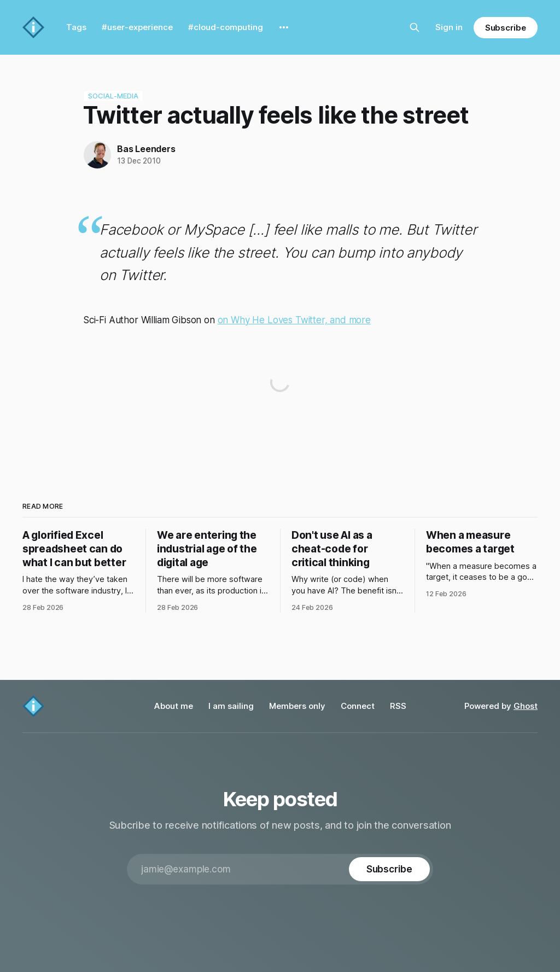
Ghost (526, 706)
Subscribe (506, 28)
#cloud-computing (226, 27)
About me (174, 706)
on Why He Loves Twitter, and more (294, 320)
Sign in (449, 27)
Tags (76, 27)
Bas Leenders (146, 149)
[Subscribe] (389, 869)
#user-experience (137, 27)
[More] (284, 27)
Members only (297, 706)
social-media (113, 96)
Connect (358, 706)
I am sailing (231, 706)
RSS (398, 706)
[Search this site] (415, 27)
